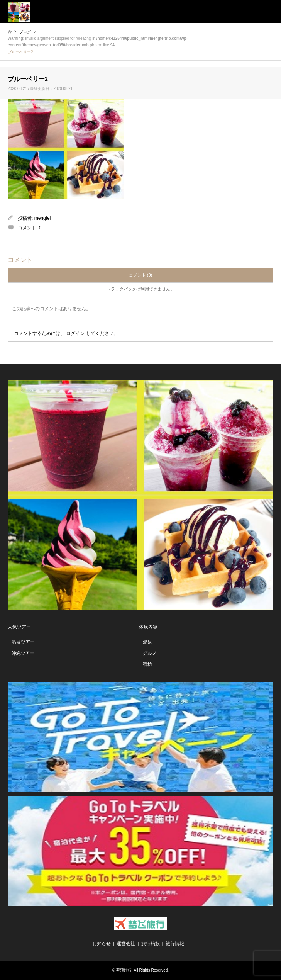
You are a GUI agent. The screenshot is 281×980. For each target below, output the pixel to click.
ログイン (75, 333)
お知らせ (102, 944)
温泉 (147, 642)
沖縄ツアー (23, 653)
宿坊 (147, 664)
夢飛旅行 (124, 970)
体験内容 (148, 627)
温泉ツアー (23, 642)
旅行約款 (151, 944)
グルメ (150, 653)
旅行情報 (175, 944)
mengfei (43, 218)
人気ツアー (19, 627)
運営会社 (126, 944)
